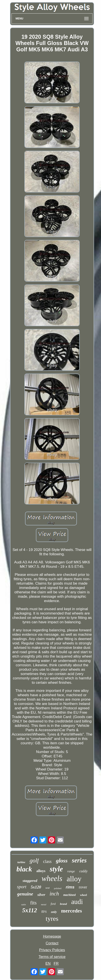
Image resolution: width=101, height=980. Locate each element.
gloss (62, 861)
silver (41, 895)
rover (83, 887)
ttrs (44, 911)
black (24, 869)
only (54, 912)
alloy (74, 879)
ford (53, 904)
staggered (30, 881)
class (47, 861)
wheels (52, 879)
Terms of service (52, 957)
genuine (25, 894)
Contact (52, 943)
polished (58, 888)
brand (63, 904)
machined (70, 895)
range (71, 871)
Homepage (52, 936)
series (79, 860)
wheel (83, 895)
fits (33, 903)
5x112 (30, 910)
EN (48, 964)
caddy (83, 871)
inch (54, 894)
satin (23, 904)
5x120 (36, 887)
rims (70, 887)
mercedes (72, 911)
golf (34, 861)
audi (77, 902)
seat (48, 888)
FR (56, 964)
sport (22, 887)
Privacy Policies (52, 950)
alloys (41, 871)
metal (44, 904)
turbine (21, 862)
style (56, 869)
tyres (52, 919)
